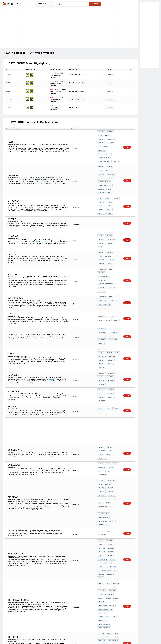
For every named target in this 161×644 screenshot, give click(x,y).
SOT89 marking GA (113, 141)
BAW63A (101, 492)
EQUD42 (50, 594)
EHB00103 (110, 310)
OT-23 (51, 225)
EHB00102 (111, 307)
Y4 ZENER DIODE (103, 438)
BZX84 (107, 497)
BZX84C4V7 (102, 424)
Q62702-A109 (112, 294)
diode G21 (102, 540)
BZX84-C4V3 (108, 505)
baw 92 (116, 350)
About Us (121, 637)
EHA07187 (52, 325)
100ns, (100, 276)
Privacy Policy (59, 637)
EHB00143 (110, 208)
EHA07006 (55, 223)
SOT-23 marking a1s (105, 238)
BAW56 (111, 392)
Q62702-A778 (102, 291)
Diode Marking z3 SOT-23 (106, 511)
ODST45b (101, 350)
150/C (113, 453)
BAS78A (46, 185)
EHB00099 (110, 157)
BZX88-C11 (102, 465)
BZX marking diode (105, 433)
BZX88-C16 (102, 471)
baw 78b (116, 149)
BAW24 (100, 353)
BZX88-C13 (102, 468)
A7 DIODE (109, 568)
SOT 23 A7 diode (112, 562)
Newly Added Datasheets (45, 637)
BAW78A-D (38, 183)
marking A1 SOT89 (113, 163)
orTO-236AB (110, 415)
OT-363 (14, 280)
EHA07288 (38, 341)
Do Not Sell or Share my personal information (79, 637)
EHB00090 (101, 328)
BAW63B (108, 556)
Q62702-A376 (60, 261)
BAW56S (115, 276)
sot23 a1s (111, 247)
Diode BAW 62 (103, 517)
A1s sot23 (102, 235)
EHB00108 (110, 222)
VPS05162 (25, 143)
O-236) (106, 453)
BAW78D (101, 297)
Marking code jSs (104, 263)
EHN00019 (101, 304)
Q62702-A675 (102, 285)
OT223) (109, 180)
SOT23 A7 (101, 568)
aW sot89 (109, 186)
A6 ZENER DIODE (103, 447)
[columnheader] (15, 69)
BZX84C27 (116, 418)
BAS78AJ (25, 187)
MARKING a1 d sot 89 (105, 166)
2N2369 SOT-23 (103, 477)
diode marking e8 (104, 526)
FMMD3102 (115, 497)
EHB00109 (111, 225)
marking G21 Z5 (113, 540)
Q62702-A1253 (48, 278)
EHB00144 (111, 211)
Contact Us (113, 637)
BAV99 (18, 545)
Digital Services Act (102, 637)
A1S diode (102, 250)
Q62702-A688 (59, 243)
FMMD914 (101, 534)
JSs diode (116, 263)
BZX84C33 (110, 421)
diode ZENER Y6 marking (106, 444)
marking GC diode (104, 149)
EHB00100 (101, 160)
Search (94, 4)
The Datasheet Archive (10, 4)
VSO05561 (45, 325)
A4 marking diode (104, 574)
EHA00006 (44, 211)
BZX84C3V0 (102, 548)
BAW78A (110, 183)
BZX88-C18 (111, 471)
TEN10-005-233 (103, 589)
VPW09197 (13, 341)
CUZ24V (9, 99)
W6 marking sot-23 (105, 486)
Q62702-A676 (112, 285)
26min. (111, 405)
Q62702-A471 (56, 395)
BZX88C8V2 (110, 489)
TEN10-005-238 (103, 599)
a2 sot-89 (101, 169)
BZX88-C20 (102, 474)
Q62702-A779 (112, 291)
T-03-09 (117, 392)
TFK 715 (107, 276)
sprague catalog (113, 430)
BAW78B (117, 183)
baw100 (109, 214)
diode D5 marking (113, 565)
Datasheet (110, 75)
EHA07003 (49, 164)
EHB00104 (101, 310)
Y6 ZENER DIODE (112, 427)
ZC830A (117, 505)
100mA (114, 537)
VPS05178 (32, 211)
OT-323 (50, 327)
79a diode (102, 163)
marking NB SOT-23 (104, 571)
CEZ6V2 (9, 75)
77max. (101, 408)
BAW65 (115, 553)
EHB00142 (101, 208)
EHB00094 (101, 135)
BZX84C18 (101, 545)
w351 (109, 169)
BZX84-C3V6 (102, 502)
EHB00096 (101, 138)
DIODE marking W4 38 (105, 514)
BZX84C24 (108, 418)
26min (117, 405)
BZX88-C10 (108, 462)
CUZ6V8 (9, 83)
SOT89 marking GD (113, 144)
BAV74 (10, 545)
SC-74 (117, 336)
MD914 (55, 543)
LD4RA (100, 543)
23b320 (101, 395)
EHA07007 (35, 143)
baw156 (101, 227)
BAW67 (115, 556)
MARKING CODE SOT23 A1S (106, 244)
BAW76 (100, 402)
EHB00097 (110, 138)
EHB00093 (111, 325)
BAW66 (112, 477)
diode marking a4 (104, 529)
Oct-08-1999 (102, 211)
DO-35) (114, 402)
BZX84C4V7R (112, 424)
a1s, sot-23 (102, 247)
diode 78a (102, 144)
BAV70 (64, 543)
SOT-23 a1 (101, 565)
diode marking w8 (104, 480)
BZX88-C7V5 (102, 483)
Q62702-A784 (102, 294)
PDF (127, 141)
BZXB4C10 (101, 430)
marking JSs (103, 260)
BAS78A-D (25, 183)
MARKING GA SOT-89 (104, 146)
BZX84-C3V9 (112, 502)
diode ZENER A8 (103, 441)
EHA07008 (41, 310)
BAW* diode (112, 483)
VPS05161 (44, 223)
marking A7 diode (104, 520)
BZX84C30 (101, 421)
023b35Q (26, 391)
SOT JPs (101, 313)
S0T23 (100, 418)
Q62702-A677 (102, 288)
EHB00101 (110, 160)
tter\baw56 (102, 456)
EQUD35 (50, 584)
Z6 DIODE (101, 489)
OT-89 (27, 145)
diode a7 (116, 508)
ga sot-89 (101, 141)
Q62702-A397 (102, 405)
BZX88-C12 (111, 465)
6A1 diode (110, 341)
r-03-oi (109, 350)
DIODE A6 (101, 427)
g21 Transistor (112, 545)
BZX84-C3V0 (102, 499)
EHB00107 (101, 222)
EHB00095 (110, 135)
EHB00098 (101, 157)
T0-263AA (101, 415)
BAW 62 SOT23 (103, 523)
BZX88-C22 (111, 474)
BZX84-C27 (108, 543)
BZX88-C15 (111, 468)
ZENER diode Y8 (103, 435)
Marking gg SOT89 (104, 172)
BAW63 (100, 462)
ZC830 (100, 505)
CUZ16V (9, 107)
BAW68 (100, 559)
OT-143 (44, 213)
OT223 (11, 183)
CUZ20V (9, 91)
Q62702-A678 (112, 288)
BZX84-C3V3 (112, 499)
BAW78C (101, 186)
